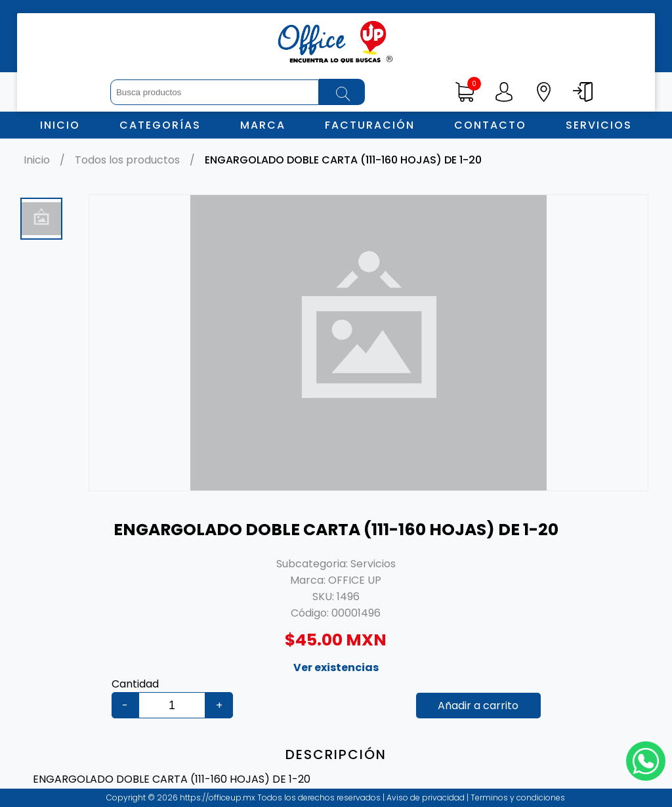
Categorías (160, 125)
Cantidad (135, 684)
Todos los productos (127, 160)
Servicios (599, 125)
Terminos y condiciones (517, 797)
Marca (263, 125)
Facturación (370, 125)
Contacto (490, 125)
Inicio (60, 125)
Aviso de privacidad (427, 797)
